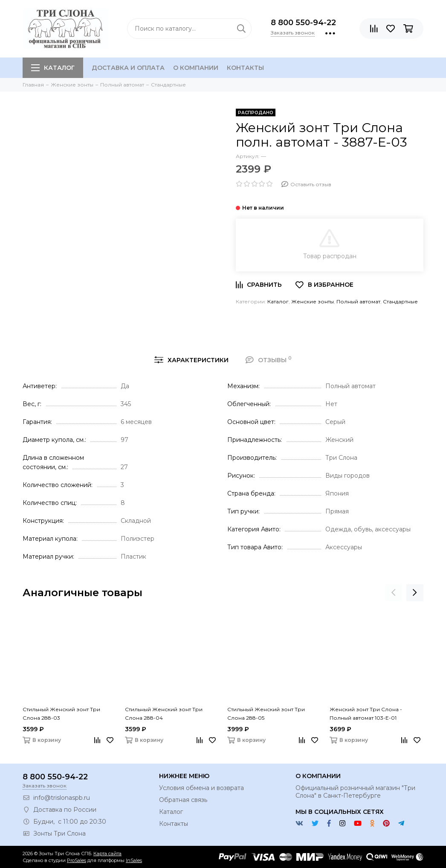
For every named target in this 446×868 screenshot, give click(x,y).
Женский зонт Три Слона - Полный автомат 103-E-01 (366, 714)
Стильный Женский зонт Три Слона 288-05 (266, 714)
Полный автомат (358, 301)
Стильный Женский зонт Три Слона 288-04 (164, 714)
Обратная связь (183, 800)
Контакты (245, 68)
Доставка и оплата (128, 68)
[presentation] (394, 593)
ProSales (77, 860)
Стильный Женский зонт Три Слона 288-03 (61, 714)
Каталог (53, 68)
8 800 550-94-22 (303, 23)
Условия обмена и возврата (201, 788)
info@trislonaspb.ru (62, 798)
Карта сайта (107, 854)
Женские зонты (313, 301)
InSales (134, 860)
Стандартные (400, 301)
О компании (196, 68)
